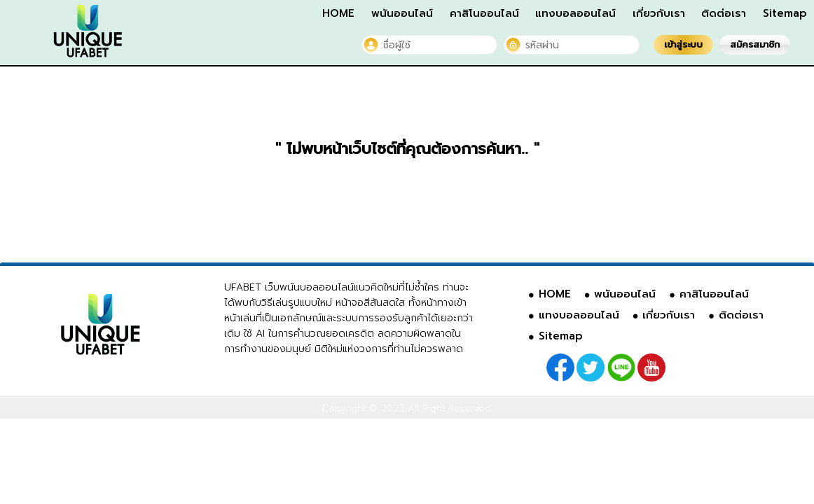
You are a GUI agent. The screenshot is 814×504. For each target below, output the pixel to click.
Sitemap (785, 13)
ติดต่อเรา (724, 13)
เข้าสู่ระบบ (683, 44)
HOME (338, 13)
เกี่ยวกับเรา (659, 13)
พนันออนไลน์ (402, 13)
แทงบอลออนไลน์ (575, 13)
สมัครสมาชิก (755, 44)
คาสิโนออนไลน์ (484, 13)
